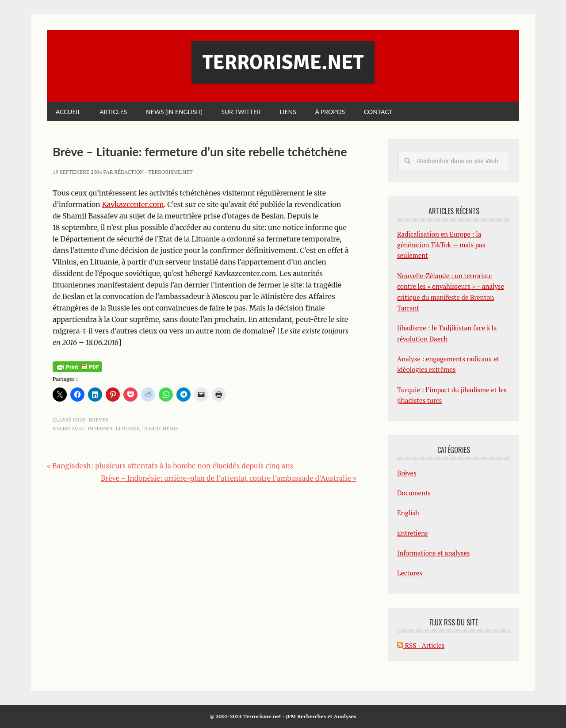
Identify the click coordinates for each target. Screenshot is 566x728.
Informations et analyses (434, 553)
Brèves (99, 420)
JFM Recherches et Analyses (321, 717)
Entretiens (413, 533)
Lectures (410, 573)
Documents (414, 493)
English (408, 513)
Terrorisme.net (283, 62)
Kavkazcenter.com (133, 204)
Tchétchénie (160, 428)
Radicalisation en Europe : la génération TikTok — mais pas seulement (441, 245)
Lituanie (128, 428)
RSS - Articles (421, 645)
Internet (100, 428)
